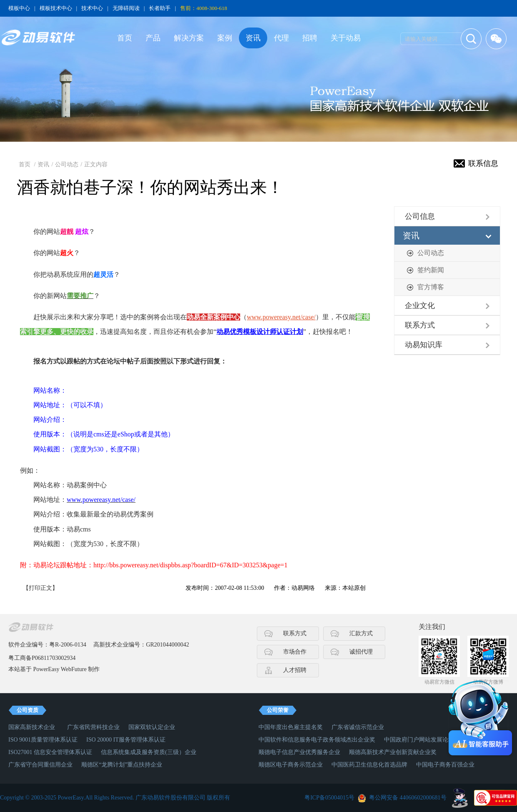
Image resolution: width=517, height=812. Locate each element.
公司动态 (67, 164)
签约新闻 (431, 270)
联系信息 (483, 163)
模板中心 (19, 8)
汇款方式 (361, 633)
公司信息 (420, 216)
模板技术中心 (56, 8)
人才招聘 (295, 670)
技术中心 (92, 8)
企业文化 (420, 306)
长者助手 (160, 8)
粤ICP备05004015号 (329, 798)
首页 (125, 38)
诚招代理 (361, 652)
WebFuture (74, 669)
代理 (281, 38)
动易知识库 (424, 345)
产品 (153, 38)
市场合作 (295, 652)
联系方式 (420, 325)
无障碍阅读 (126, 8)
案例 (225, 38)
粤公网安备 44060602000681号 (408, 798)
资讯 (253, 38)
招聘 (310, 38)
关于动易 (346, 38)
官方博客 (431, 287)
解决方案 (189, 38)
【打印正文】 (40, 588)
